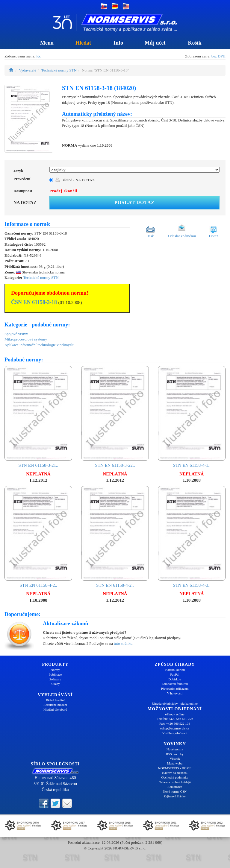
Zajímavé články (175, 796)
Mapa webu (175, 763)
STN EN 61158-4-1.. (192, 417)
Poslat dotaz (134, 202)
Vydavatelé (28, 70)
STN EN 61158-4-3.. (192, 537)
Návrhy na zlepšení (175, 773)
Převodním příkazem (175, 688)
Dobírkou (175, 679)
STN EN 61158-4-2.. (38, 537)
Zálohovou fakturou (175, 684)
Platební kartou (175, 670)
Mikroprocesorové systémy (26, 339)
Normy (55, 670)
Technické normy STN (59, 70)
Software (55, 679)
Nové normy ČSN (175, 791)
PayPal (175, 674)
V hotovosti (175, 693)
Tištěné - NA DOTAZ (75, 180)
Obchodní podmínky (175, 777)
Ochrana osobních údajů (175, 782)
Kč (38, 56)
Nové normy (175, 749)
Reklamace (175, 787)
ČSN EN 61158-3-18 (34, 302)
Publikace (55, 674)
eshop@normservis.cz (175, 728)
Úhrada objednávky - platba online (175, 703)
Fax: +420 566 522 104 (175, 723)
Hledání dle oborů (55, 709)
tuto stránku (123, 643)
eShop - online (175, 714)
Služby (55, 684)
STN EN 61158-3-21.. (38, 417)
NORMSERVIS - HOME (175, 768)
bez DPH (218, 56)
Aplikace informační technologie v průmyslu (39, 345)
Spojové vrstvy (16, 334)
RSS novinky (175, 754)
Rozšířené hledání (55, 705)
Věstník (175, 758)
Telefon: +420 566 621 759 (175, 719)
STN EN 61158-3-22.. (115, 417)
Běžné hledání (55, 700)
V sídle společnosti (175, 733)
